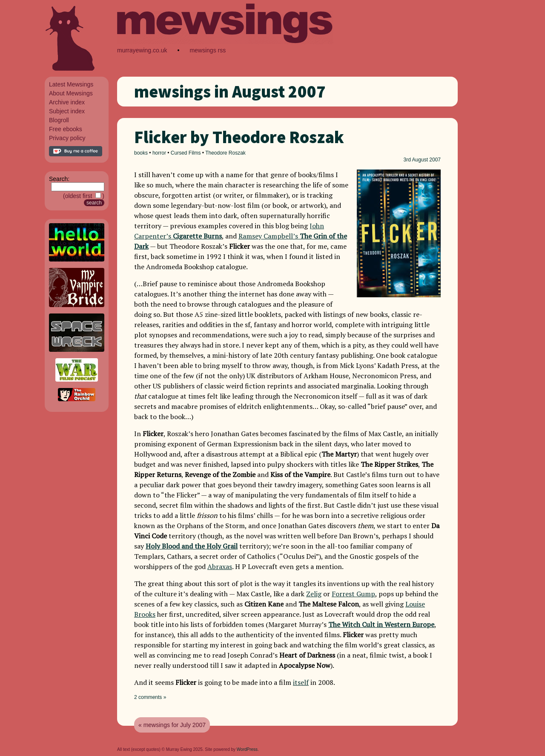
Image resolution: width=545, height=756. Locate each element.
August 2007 (426, 160)
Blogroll (59, 120)
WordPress (247, 749)
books (141, 153)
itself (301, 682)
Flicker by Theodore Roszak (239, 137)
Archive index (67, 102)
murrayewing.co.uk (142, 50)
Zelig (314, 594)
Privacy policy (67, 138)
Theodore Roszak (225, 153)
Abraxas (220, 566)
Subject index (67, 111)
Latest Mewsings (71, 84)
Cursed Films (186, 153)
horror (159, 153)
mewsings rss (208, 50)
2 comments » (150, 697)
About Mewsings (71, 93)
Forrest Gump (353, 594)
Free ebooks (66, 129)
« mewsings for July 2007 (172, 725)
